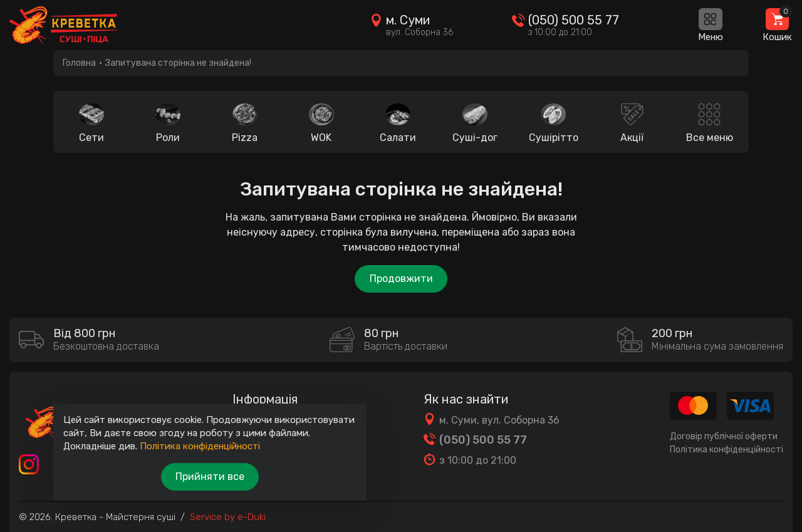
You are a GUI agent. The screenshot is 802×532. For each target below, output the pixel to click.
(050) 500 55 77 (574, 20)
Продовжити (401, 279)
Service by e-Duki (228, 517)
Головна (79, 63)
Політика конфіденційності (726, 450)
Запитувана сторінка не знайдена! (178, 63)
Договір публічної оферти (724, 436)
